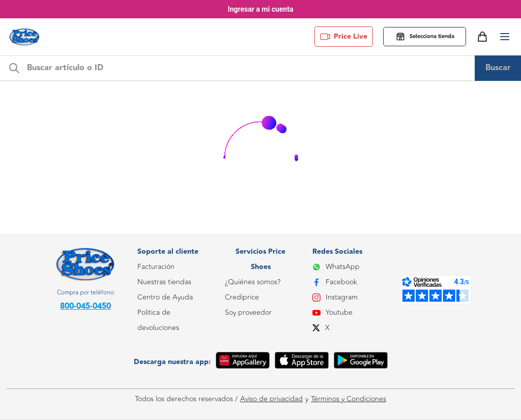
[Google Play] (361, 362)
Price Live (344, 37)
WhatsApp (336, 267)
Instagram (335, 297)
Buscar (498, 68)
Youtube (332, 312)
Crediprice (242, 297)
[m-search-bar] (248, 68)
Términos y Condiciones (349, 399)
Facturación (156, 267)
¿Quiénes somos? (253, 282)
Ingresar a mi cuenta (261, 9)
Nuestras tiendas (164, 282)
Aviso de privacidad (271, 399)
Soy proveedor (248, 312)
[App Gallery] (243, 362)
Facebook (335, 282)
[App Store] (302, 362)
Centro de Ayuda (165, 297)
